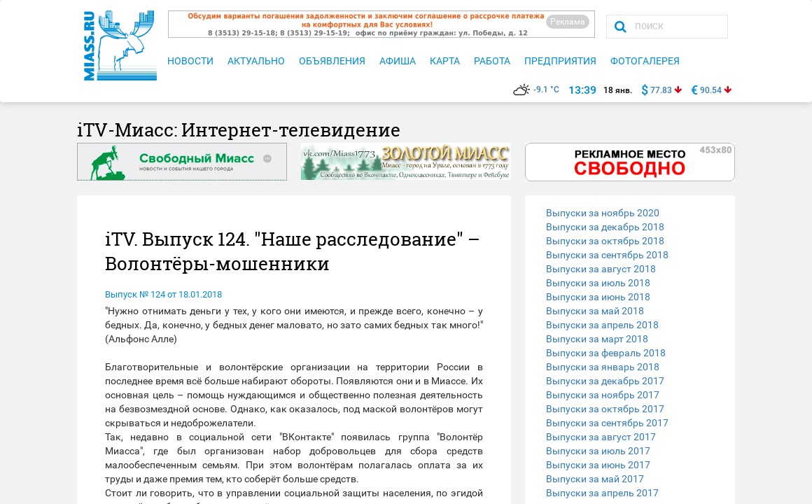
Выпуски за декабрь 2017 (605, 381)
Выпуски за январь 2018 (603, 367)
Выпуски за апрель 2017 (602, 493)
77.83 (661, 90)
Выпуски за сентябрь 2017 (607, 423)
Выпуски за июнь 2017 (598, 465)
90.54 (711, 90)
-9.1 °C (536, 90)
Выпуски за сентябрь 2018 (607, 255)
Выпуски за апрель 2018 (602, 325)
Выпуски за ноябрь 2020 (603, 213)
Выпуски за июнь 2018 (598, 297)
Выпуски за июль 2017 (598, 451)
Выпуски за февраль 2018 (606, 353)
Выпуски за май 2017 (595, 479)
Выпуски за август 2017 (601, 437)
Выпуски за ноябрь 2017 (603, 395)
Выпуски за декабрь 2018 (605, 227)
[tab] (630, 213)
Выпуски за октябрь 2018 (605, 241)
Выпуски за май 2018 (595, 311)
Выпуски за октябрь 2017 (605, 409)
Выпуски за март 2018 (597, 339)
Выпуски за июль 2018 (598, 283)
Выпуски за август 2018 (601, 269)
